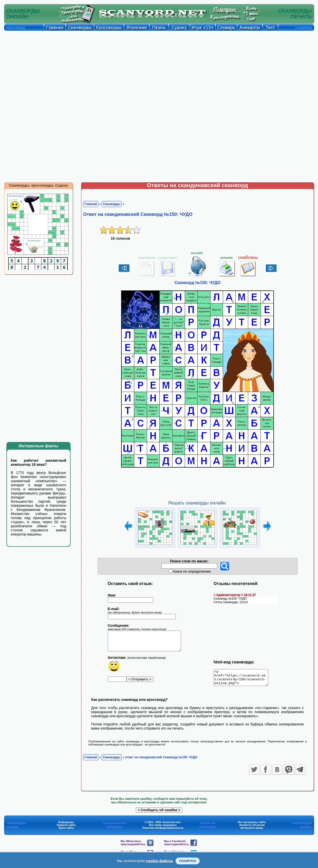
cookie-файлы (159, 861)
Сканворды (112, 204)
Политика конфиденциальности (163, 831)
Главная (91, 204)
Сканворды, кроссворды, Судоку (38, 185)
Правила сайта (66, 828)
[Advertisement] (159, 69)
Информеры (66, 825)
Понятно (188, 861)
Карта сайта (66, 831)
